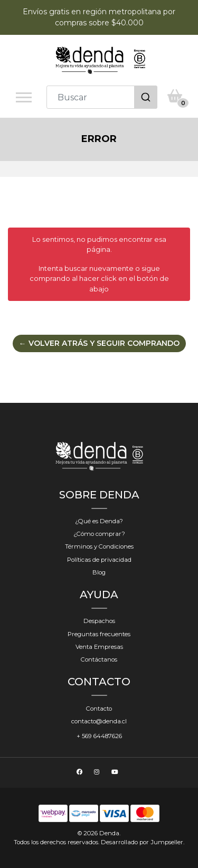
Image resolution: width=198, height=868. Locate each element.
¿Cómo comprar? (99, 534)
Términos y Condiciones (99, 546)
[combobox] (102, 97)
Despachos (99, 621)
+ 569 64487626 (99, 736)
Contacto (99, 709)
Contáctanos (99, 659)
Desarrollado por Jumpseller (142, 842)
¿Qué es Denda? (99, 521)
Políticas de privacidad (99, 560)
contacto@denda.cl (99, 721)
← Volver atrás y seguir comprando (99, 343)
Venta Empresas (99, 647)
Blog (99, 572)
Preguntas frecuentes (99, 634)
